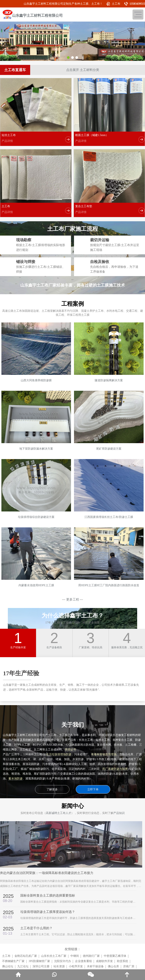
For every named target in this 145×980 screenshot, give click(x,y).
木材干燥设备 (95, 966)
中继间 (75, 956)
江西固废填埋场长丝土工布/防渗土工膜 (109, 517)
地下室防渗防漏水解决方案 (36, 449)
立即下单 (93, 789)
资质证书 (70, 750)
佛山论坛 (8, 966)
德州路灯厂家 (91, 956)
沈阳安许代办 (63, 961)
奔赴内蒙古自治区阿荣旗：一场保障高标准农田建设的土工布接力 (47, 873)
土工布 (116, 4)
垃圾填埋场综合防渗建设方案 (36, 517)
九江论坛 (23, 966)
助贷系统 (122, 961)
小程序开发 (76, 966)
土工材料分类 (89, 70)
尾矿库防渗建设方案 (109, 449)
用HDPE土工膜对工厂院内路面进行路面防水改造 (109, 585)
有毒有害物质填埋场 (104, 754)
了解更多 (52, 789)
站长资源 (59, 966)
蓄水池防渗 (15, 779)
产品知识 (119, 813)
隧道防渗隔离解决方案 (109, 380)
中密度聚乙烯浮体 (115, 956)
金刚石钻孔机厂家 (26, 956)
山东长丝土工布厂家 (54, 956)
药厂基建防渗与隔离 (115, 769)
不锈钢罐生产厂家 (13, 961)
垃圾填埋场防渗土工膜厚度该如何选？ (48, 912)
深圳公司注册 (41, 966)
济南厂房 (129, 966)
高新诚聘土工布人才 (59, 813)
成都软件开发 (104, 961)
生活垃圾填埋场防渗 (59, 754)
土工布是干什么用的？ (36, 928)
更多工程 (73, 599)
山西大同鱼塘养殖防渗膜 (36, 380)
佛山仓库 (113, 966)
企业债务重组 (83, 961)
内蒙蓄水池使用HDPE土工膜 (36, 585)
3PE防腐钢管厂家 (39, 961)
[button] (68, 58)
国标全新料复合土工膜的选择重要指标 (48, 895)
